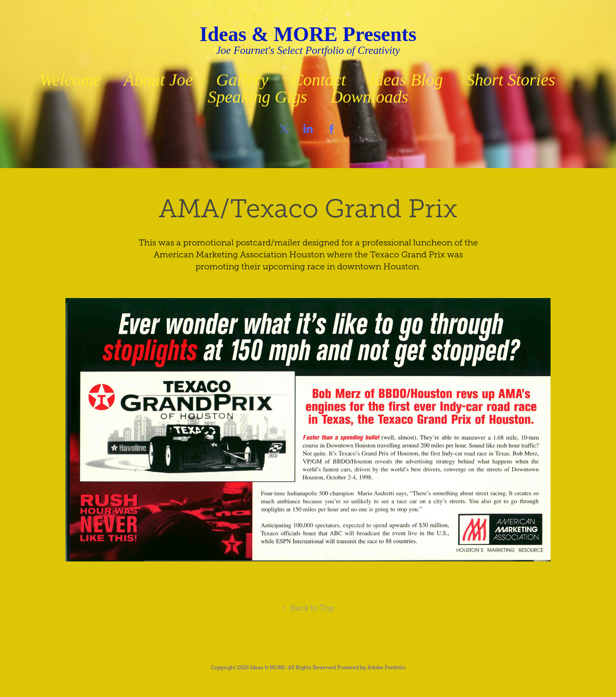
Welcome (70, 80)
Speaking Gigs (258, 97)
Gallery (242, 80)
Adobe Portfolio (386, 667)
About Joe (158, 80)
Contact (319, 80)
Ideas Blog (406, 80)
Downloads (369, 97)
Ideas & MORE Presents (308, 34)
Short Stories (511, 80)
